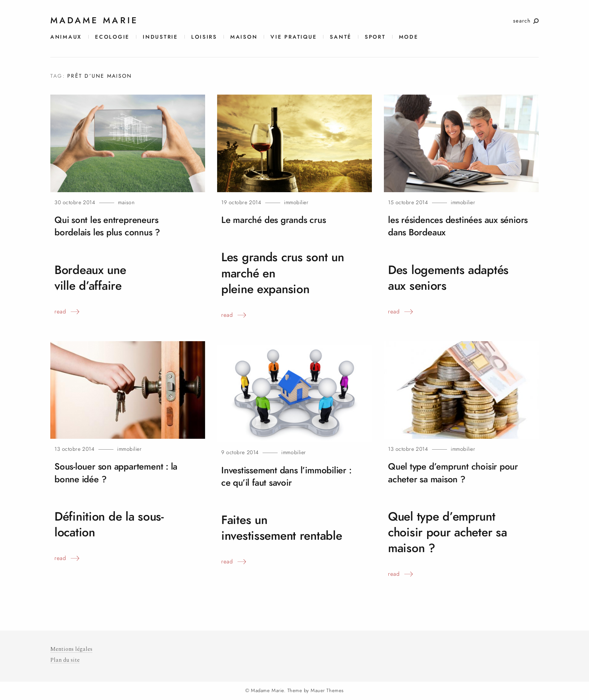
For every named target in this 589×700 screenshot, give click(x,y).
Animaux (66, 37)
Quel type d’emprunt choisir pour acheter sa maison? (456, 473)
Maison (244, 37)
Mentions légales (71, 649)
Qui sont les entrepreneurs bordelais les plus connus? (111, 226)
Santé (341, 37)
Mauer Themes (327, 690)
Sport (375, 37)
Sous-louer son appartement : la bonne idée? (119, 473)
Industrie (160, 37)
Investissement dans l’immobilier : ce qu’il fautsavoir (290, 476)
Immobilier (296, 202)
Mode (409, 37)
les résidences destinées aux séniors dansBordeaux (446, 226)
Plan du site (65, 660)
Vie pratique (294, 37)
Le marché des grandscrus (276, 220)
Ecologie (112, 37)
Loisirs (204, 37)
